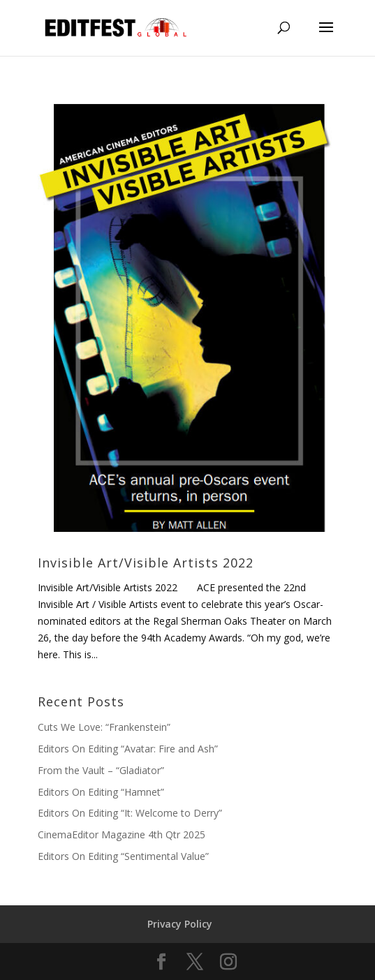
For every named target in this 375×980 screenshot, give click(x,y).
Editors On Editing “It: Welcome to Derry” (130, 813)
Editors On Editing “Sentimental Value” (123, 856)
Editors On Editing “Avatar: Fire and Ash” (128, 749)
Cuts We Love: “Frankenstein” (104, 727)
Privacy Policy (180, 924)
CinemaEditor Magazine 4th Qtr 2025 (122, 834)
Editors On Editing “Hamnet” (101, 792)
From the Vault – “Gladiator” (101, 770)
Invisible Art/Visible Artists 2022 (146, 563)
